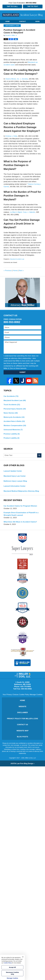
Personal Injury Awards (15, 409)
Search (39, 455)
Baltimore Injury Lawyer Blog (15, 481)
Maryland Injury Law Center (15, 476)
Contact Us (22, 725)
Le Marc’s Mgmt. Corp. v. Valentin (22, 212)
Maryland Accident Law (17, 259)
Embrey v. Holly (11, 136)
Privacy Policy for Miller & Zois (23, 719)
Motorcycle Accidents (14, 417)
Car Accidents (11, 396)
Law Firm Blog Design (22, 764)
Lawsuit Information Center (15, 486)
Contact (22, 21)
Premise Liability (12, 434)
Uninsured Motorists (13, 430)
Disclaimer (23, 713)
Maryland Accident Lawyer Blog (23, 15)
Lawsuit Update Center (13, 471)
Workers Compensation (15, 426)
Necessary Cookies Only (12, 973)
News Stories (11, 413)
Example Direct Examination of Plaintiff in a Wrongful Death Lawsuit (21, 514)
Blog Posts (22, 737)
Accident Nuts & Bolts (14, 421)
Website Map (23, 731)
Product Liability (11, 438)
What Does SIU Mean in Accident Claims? (20, 522)
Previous (8, 271)
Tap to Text (33, 6)
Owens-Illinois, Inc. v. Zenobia (17, 79)
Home (7, 21)
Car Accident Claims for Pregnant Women (20, 506)
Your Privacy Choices (11, 695)
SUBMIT (22, 372)
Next (21, 271)
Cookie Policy (24, 695)
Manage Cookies (36, 695)
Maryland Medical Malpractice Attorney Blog (21, 491)
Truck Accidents (12, 405)
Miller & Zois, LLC (31, 758)
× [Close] (23, 957)
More (38, 21)
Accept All (12, 967)
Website (22, 707)
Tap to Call (12, 6)
